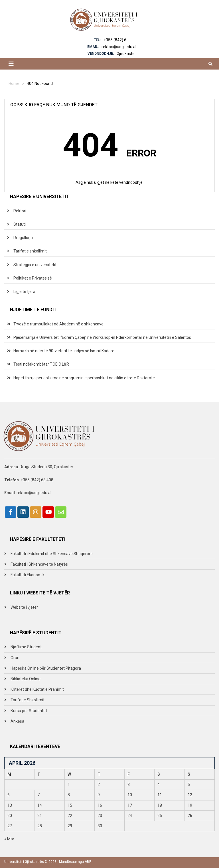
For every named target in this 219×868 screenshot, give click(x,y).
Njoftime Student (26, 647)
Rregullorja (23, 238)
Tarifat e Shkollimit (28, 700)
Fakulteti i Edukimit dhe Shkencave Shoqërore (52, 554)
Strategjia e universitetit (35, 265)
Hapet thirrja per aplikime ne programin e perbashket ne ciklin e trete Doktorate (84, 378)
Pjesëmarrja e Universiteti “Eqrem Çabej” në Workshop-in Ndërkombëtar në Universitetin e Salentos (102, 337)
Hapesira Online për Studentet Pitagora (46, 668)
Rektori (20, 211)
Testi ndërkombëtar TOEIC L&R (41, 364)
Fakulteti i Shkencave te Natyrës (39, 564)
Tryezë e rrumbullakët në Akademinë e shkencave (58, 324)
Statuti (20, 224)
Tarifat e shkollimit (30, 251)
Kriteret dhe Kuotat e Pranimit (37, 689)
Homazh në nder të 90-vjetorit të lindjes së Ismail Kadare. (64, 351)
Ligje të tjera (24, 292)
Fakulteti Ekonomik (28, 575)
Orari (15, 658)
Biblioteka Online (26, 679)
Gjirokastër (126, 54)
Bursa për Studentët (29, 711)
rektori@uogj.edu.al (119, 47)
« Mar (9, 839)
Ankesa (17, 721)
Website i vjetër (24, 607)
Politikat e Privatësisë (33, 278)
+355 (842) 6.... (117, 40)
